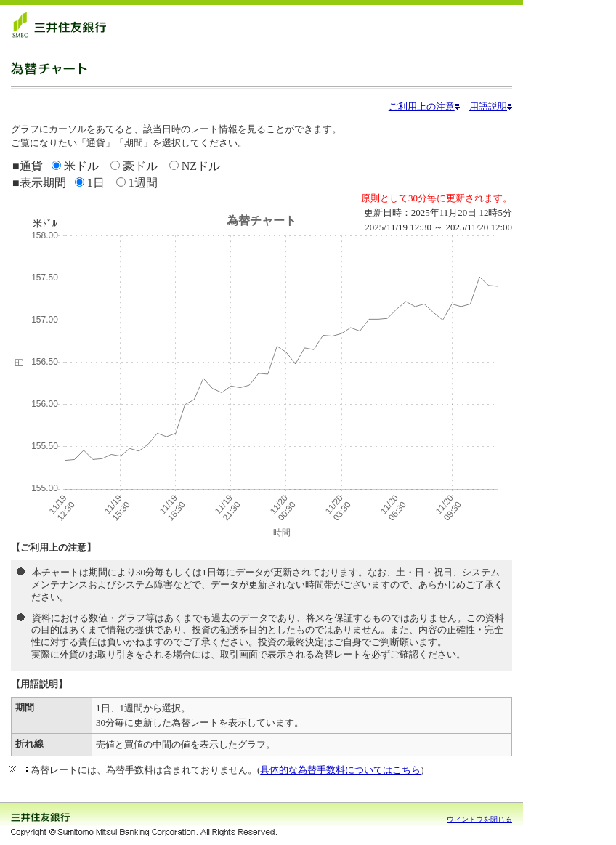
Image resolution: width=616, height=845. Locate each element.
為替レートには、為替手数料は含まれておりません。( (145, 770)
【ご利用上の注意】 (53, 547)
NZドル (199, 166)
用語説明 (491, 106)
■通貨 (28, 166)
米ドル (81, 166)
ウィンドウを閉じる (479, 819)
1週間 (143, 183)
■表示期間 (39, 183)
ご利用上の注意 (424, 106)
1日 (96, 183)
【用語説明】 (39, 684)
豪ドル (140, 166)
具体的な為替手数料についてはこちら (340, 770)
